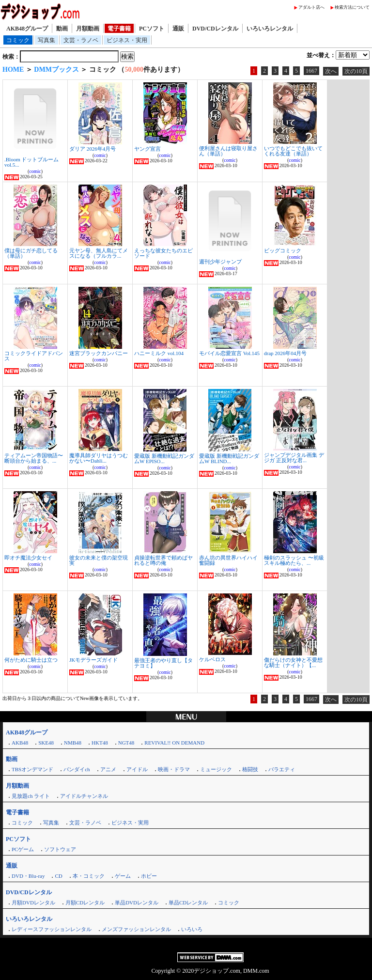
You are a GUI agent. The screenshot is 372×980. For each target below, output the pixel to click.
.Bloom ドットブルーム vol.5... (31, 162)
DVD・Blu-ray (28, 876)
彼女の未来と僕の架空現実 (99, 560)
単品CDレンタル (188, 902)
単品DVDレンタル (137, 902)
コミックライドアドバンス (34, 356)
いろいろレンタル (270, 29)
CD (58, 876)
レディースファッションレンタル (52, 929)
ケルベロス (212, 659)
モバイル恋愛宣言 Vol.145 (229, 353)
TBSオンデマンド (32, 769)
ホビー (149, 876)
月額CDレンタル (85, 902)
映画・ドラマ (174, 769)
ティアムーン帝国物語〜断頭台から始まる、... (34, 458)
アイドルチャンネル (84, 796)
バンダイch (77, 769)
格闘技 (250, 769)
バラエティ (282, 769)
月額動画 (88, 29)
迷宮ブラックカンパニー (99, 353)
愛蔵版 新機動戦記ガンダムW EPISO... (164, 459)
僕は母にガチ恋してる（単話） (31, 253)
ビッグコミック (283, 250)
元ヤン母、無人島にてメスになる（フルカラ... (99, 253)
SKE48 (46, 743)
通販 (178, 29)
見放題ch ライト (31, 796)
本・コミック (89, 876)
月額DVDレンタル (33, 902)
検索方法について (352, 7)
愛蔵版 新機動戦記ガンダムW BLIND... (229, 459)
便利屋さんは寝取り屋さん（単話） (228, 151)
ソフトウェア (60, 849)
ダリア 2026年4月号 (93, 149)
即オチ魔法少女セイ (28, 558)
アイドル (137, 769)
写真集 (46, 40)
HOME (13, 70)
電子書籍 (119, 29)
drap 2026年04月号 (285, 353)
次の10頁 (356, 71)
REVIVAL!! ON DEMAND (174, 743)
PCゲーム (23, 849)
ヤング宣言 (147, 149)
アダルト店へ (311, 7)
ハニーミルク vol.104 (159, 353)
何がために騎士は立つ (31, 660)
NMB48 (73, 743)
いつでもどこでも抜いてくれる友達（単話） (293, 151)
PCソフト (152, 29)
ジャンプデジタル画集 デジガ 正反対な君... (294, 458)
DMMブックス (56, 70)
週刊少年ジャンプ (220, 262)
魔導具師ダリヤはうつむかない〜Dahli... (99, 458)
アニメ (108, 769)
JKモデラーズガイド (93, 660)
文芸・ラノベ (81, 40)
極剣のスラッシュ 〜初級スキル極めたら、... (294, 560)
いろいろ (192, 929)
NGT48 (126, 743)
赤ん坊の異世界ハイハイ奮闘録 (228, 560)
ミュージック (216, 769)
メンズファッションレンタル (136, 929)
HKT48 (100, 743)
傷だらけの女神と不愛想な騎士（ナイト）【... (293, 662)
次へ (331, 71)
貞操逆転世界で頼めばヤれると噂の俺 (163, 560)
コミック (18, 40)
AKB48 (20, 743)
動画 (62, 29)
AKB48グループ (27, 29)
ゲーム (123, 876)
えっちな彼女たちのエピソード (163, 253)
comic (35, 171)
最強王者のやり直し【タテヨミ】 (163, 663)
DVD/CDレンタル (215, 29)
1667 (311, 71)
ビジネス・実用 (127, 40)
